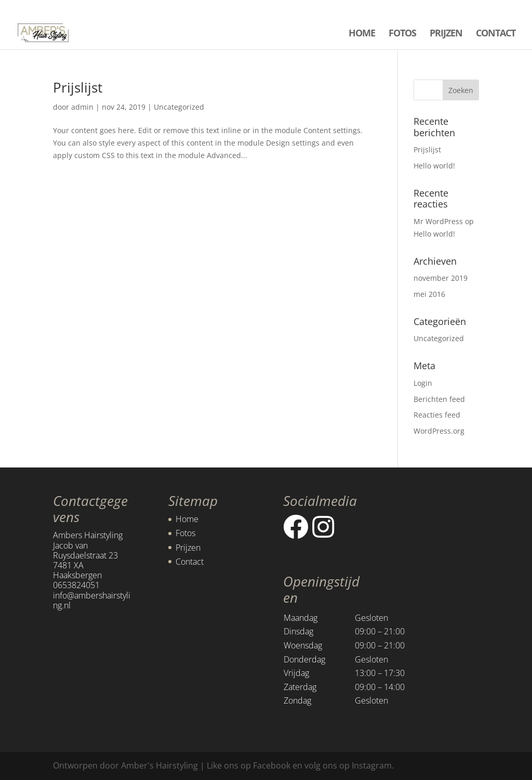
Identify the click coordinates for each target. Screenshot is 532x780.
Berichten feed (439, 399)
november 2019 (441, 278)
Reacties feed (437, 415)
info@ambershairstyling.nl (92, 600)
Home (187, 519)
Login (423, 383)
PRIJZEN (446, 34)
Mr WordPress (438, 221)
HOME (362, 34)
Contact (190, 562)
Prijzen (188, 548)
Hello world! (434, 166)
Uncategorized (179, 107)
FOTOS (402, 34)
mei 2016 (429, 294)
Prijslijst (78, 87)
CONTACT (496, 34)
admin (82, 107)
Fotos (185, 533)
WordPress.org (439, 431)
